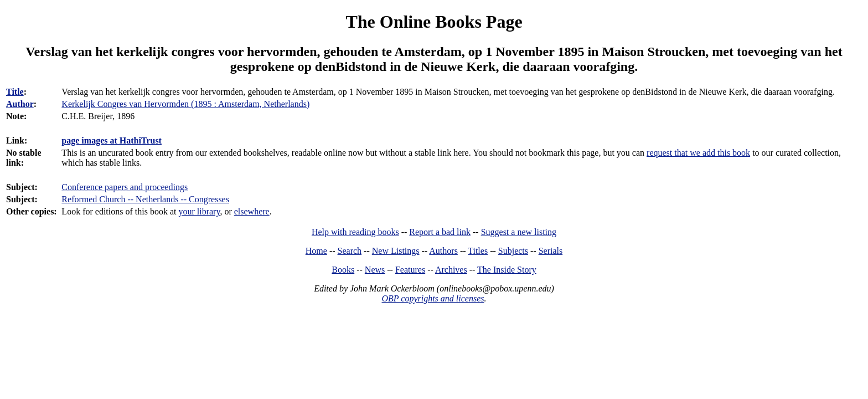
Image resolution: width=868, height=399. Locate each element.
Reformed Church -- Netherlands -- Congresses (145, 199)
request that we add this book (698, 153)
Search (350, 251)
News (375, 270)
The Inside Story (507, 270)
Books (343, 270)
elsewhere (252, 211)
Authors (443, 251)
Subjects (513, 251)
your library (199, 211)
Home (316, 251)
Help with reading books (355, 232)
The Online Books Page (434, 22)
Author (20, 104)
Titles (478, 251)
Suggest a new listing (519, 232)
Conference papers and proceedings (125, 187)
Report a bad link (440, 232)
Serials (551, 251)
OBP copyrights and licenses (433, 298)
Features (410, 270)
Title (15, 92)
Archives (451, 270)
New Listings (396, 251)
